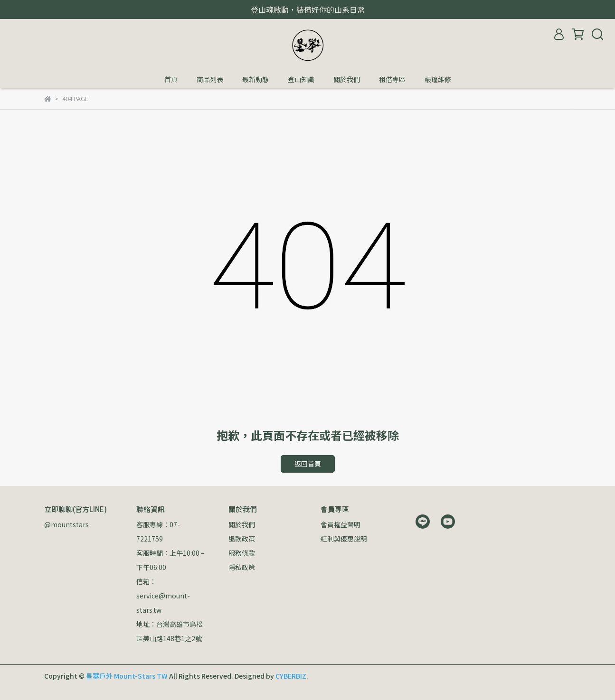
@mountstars (66, 524)
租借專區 (392, 79)
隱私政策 (242, 567)
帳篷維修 (438, 79)
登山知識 (301, 79)
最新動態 (255, 79)
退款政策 (242, 539)
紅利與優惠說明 (344, 539)
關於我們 (347, 79)
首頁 (171, 79)
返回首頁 (308, 464)
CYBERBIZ (291, 676)
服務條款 (242, 553)
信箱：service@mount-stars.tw (163, 596)
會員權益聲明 (341, 524)
